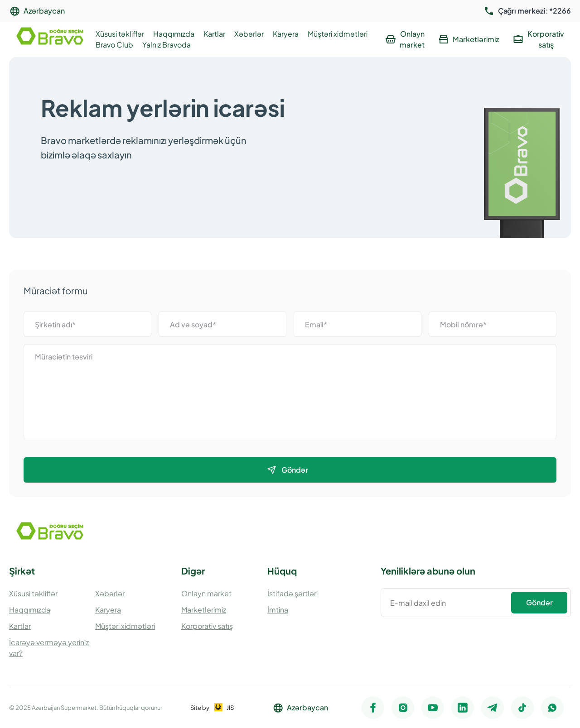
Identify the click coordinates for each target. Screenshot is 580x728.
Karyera (286, 34)
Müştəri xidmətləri (338, 34)
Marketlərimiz (204, 610)
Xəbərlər (249, 34)
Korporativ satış (207, 626)
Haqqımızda (174, 34)
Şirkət (22, 571)
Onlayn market (206, 593)
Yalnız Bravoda (167, 45)
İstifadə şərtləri (292, 593)
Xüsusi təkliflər (120, 34)
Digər (193, 571)
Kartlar (214, 34)
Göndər (539, 602)
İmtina (278, 610)
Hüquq (282, 571)
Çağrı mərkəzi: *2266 (534, 11)
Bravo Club (114, 45)
